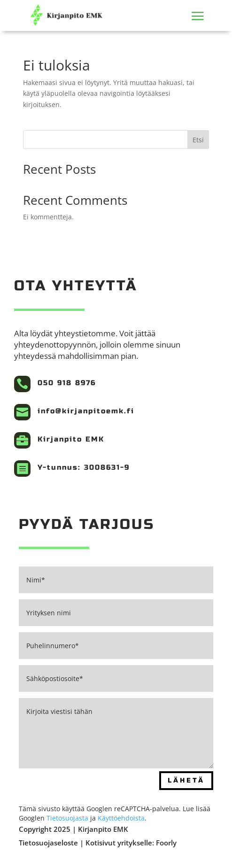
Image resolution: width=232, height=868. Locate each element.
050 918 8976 (67, 383)
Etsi (198, 140)
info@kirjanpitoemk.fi (86, 411)
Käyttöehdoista (121, 818)
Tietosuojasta (67, 818)
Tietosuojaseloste (49, 843)
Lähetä (186, 780)
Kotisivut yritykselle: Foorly (131, 843)
